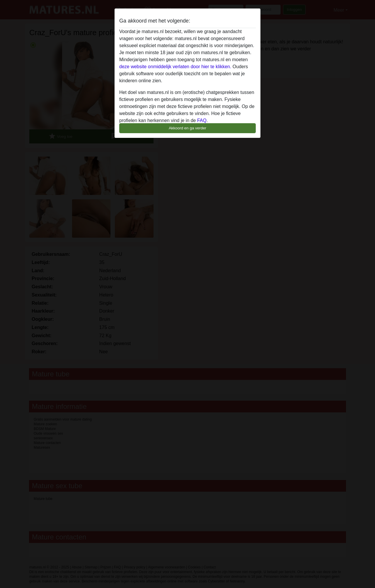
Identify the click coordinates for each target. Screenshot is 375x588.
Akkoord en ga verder (187, 128)
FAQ (202, 120)
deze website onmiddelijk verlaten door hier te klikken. (175, 67)
